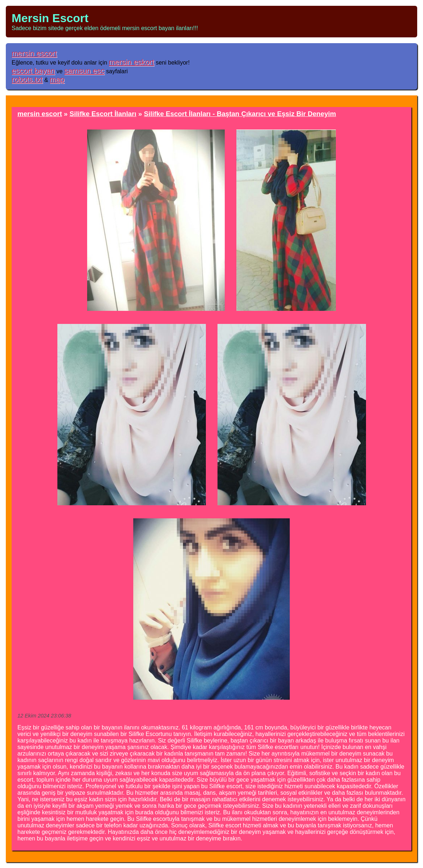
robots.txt (27, 79)
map (57, 79)
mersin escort (34, 53)
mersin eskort (132, 62)
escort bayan (33, 71)
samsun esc (84, 71)
